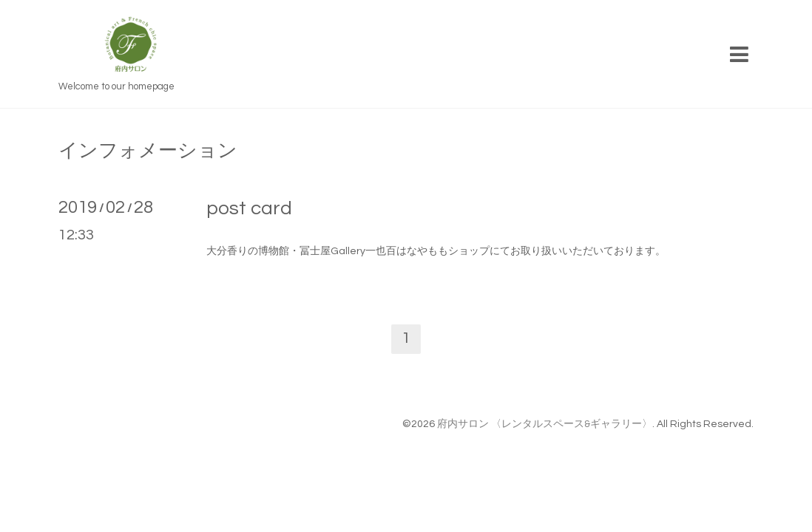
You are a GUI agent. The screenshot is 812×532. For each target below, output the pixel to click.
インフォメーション (148, 151)
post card (249, 208)
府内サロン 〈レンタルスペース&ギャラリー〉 (545, 424)
